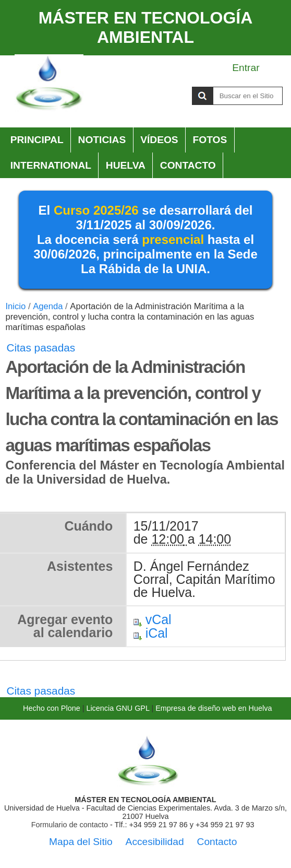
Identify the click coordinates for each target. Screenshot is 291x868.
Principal (37, 140)
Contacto (188, 165)
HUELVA (126, 165)
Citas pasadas (41, 348)
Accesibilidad (155, 842)
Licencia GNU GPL (118, 708)
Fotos (210, 140)
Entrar (246, 68)
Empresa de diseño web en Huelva (214, 708)
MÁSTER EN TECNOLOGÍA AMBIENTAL (146, 27)
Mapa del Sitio (81, 842)
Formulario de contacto (70, 825)
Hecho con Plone (52, 708)
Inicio (15, 306)
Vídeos (159, 140)
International (51, 165)
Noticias (102, 140)
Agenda (48, 306)
